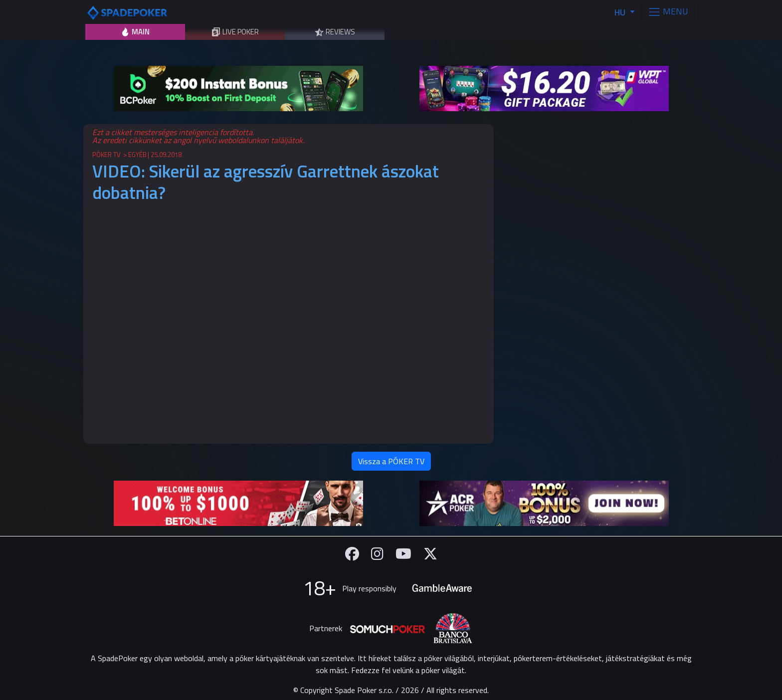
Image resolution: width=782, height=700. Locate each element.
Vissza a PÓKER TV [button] (391, 461)
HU (621, 12)
